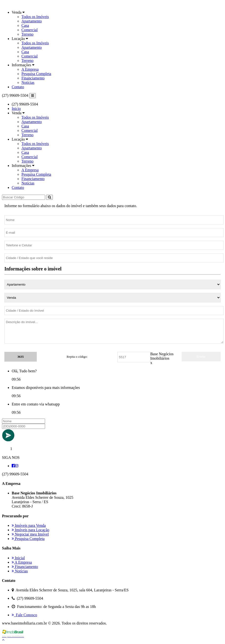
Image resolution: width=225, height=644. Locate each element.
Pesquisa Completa (36, 74)
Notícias (28, 82)
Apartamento (32, 21)
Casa (25, 25)
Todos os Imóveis (35, 17)
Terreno (28, 34)
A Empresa (30, 69)
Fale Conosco (24, 615)
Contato (18, 87)
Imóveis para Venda (29, 525)
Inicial (18, 558)
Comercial (30, 30)
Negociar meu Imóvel (30, 534)
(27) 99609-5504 (15, 95)
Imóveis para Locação (30, 530)
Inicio (16, 109)
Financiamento (33, 78)
